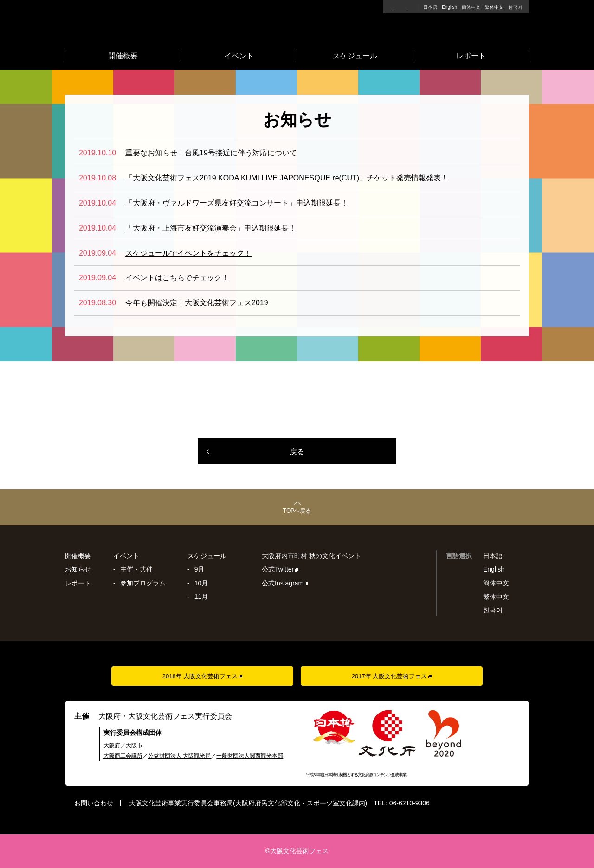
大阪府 (112, 746)
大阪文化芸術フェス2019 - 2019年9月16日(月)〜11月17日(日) (297, 28)
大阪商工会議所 (123, 756)
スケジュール (355, 56)
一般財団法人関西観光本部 (250, 756)
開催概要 (123, 56)
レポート (471, 56)
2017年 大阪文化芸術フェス (390, 676)
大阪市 (134, 746)
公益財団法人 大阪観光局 (179, 756)
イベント (239, 56)
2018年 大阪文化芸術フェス (200, 676)
